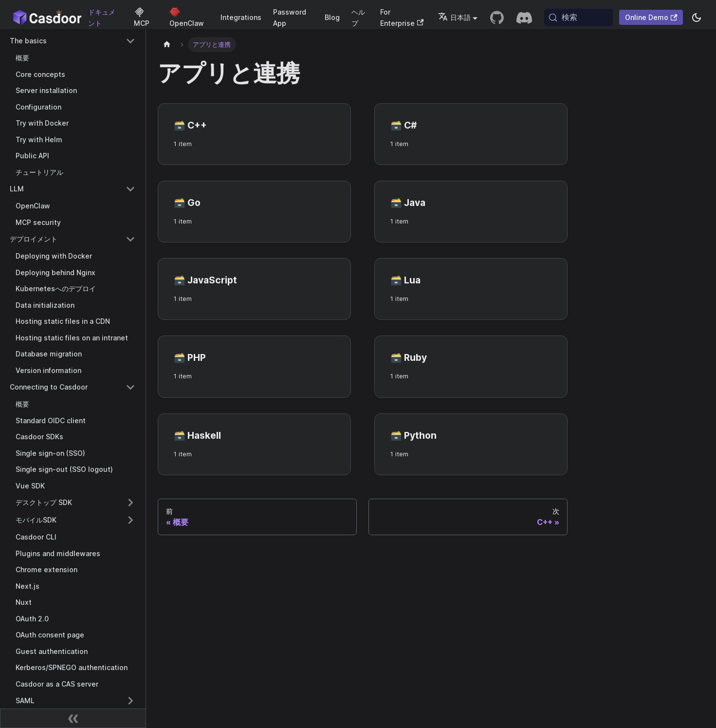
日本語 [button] (454, 17)
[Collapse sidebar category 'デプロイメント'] (130, 239)
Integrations (241, 17)
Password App (290, 18)
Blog (332, 17)
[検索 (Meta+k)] (578, 18)
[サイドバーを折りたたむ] (73, 718)
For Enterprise (402, 18)
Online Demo (651, 17)
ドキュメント (102, 18)
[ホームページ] (167, 45)
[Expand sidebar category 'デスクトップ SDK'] (130, 503)
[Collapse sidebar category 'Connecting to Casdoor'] (130, 387)
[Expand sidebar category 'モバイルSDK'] (130, 520)
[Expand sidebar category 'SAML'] (130, 701)
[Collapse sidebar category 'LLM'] (130, 189)
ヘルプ (358, 18)
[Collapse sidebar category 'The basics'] (130, 41)
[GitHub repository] (497, 18)
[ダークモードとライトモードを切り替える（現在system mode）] (697, 18)
